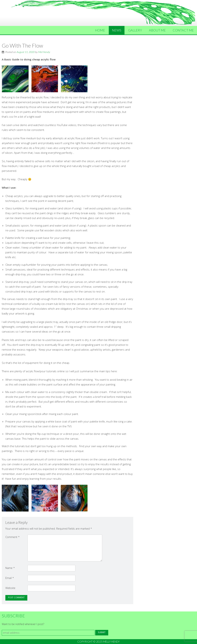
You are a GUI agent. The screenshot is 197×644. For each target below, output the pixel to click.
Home (100, 30)
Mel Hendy (44, 52)
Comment (13, 537)
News (117, 30)
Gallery (135, 30)
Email (10, 578)
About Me (157, 30)
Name (10, 568)
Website (10, 588)
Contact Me (183, 30)
